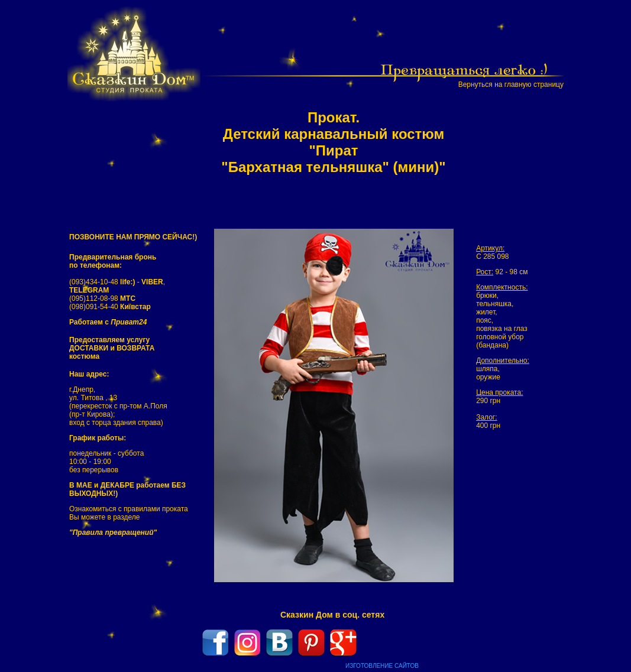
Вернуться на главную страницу (511, 85)
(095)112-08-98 (102, 298)
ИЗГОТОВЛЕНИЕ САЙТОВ (382, 666)
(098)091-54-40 (110, 307)
